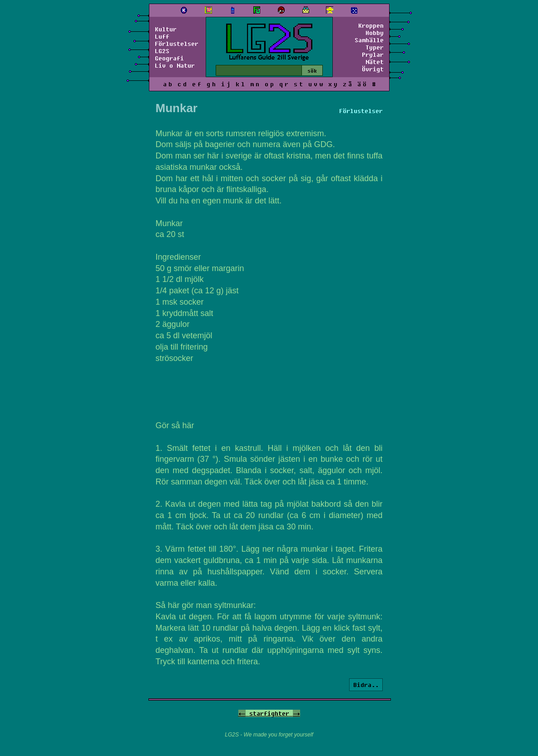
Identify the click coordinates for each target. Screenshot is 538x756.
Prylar (373, 54)
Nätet (375, 62)
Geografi (169, 58)
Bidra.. (366, 685)
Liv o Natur (175, 65)
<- (242, 713)
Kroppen (371, 25)
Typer (375, 47)
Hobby (375, 33)
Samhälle (369, 40)
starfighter (269, 713)
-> (296, 713)
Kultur (166, 29)
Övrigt (373, 69)
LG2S (162, 51)
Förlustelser (177, 44)
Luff (162, 36)
